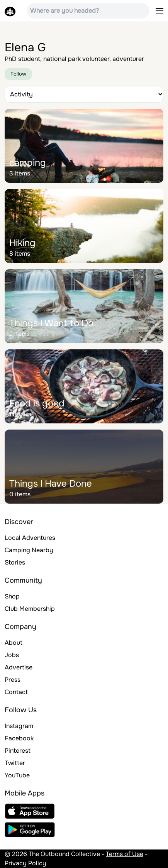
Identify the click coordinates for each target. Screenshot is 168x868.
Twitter (15, 763)
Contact (16, 692)
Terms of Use (125, 854)
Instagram (19, 726)
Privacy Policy (25, 863)
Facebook (19, 738)
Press (13, 680)
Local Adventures (30, 538)
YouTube (17, 775)
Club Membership (30, 609)
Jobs (12, 655)
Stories (15, 562)
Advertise (19, 667)
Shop (12, 596)
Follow (18, 74)
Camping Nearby (29, 550)
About (14, 643)
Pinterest (18, 751)
